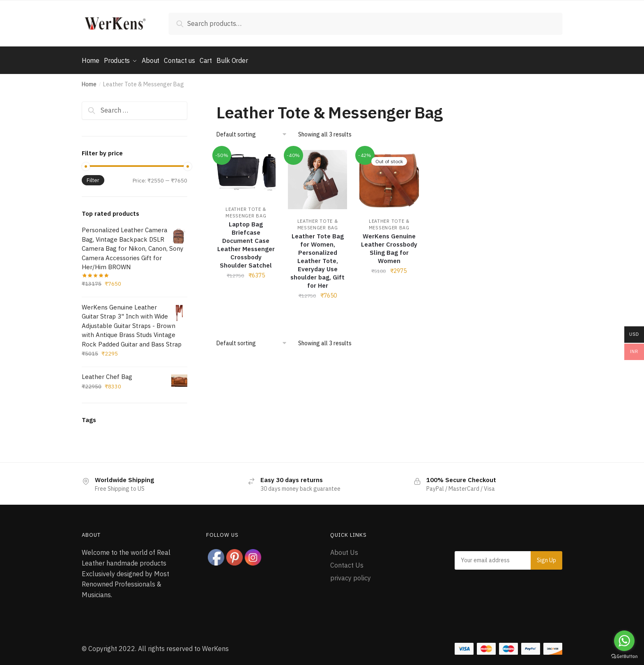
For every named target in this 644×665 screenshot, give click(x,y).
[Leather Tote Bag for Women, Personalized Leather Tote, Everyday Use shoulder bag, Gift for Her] (317, 177)
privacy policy (351, 575)
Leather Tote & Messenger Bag (318, 222)
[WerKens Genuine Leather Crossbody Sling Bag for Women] (389, 177)
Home (89, 81)
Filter (93, 177)
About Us (344, 550)
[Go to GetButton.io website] (624, 657)
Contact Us (347, 562)
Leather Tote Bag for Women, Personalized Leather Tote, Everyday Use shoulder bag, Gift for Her (317, 258)
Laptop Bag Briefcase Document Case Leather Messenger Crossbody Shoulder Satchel (246, 242)
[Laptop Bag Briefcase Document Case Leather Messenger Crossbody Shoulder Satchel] (246, 171)
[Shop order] (254, 132)
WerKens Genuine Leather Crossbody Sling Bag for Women (389, 246)
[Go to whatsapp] (624, 641)
